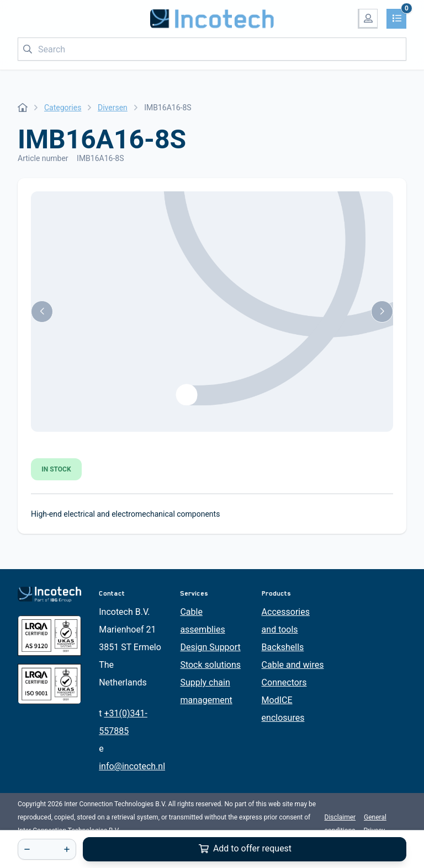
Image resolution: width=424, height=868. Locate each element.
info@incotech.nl (132, 766)
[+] (67, 849)
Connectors (284, 682)
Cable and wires (293, 665)
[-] (27, 849)
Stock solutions (210, 665)
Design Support (210, 647)
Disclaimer (340, 817)
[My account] (368, 19)
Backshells (283, 647)
